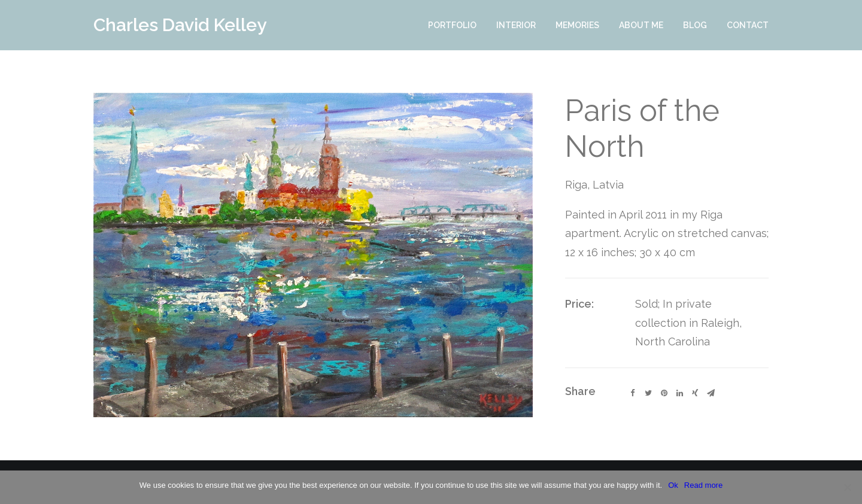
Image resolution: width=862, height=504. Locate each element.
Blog (695, 25)
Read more (703, 485)
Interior (516, 25)
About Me (641, 25)
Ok (673, 485)
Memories (577, 25)
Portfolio (452, 25)
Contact (748, 25)
